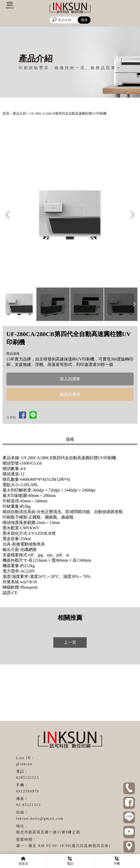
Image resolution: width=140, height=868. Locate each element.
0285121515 (28, 778)
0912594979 (28, 791)
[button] (133, 215)
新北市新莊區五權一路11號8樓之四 (48, 832)
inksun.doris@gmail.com (40, 819)
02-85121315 (29, 805)
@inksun (24, 764)
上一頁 (70, 642)
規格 (70, 439)
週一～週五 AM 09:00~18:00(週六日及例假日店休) (63, 846)
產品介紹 (19, 113)
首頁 (6, 113)
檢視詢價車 (70, 394)
